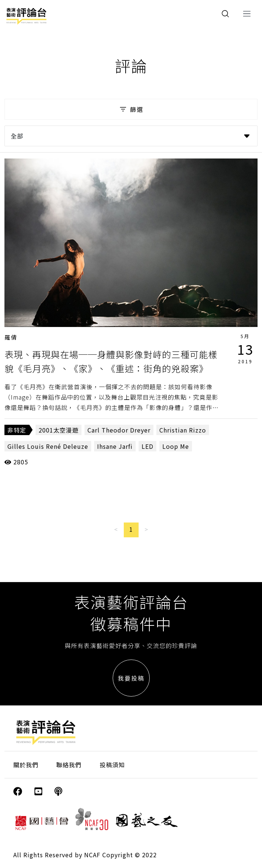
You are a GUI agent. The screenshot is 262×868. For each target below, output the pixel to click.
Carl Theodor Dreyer (119, 430)
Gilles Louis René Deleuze (48, 446)
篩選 (131, 109)
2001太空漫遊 (59, 430)
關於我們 (26, 765)
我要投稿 (131, 678)
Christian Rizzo (183, 430)
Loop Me (176, 446)
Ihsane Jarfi (115, 446)
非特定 (17, 430)
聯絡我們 (69, 765)
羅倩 (11, 337)
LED (147, 446)
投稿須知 (112, 765)
